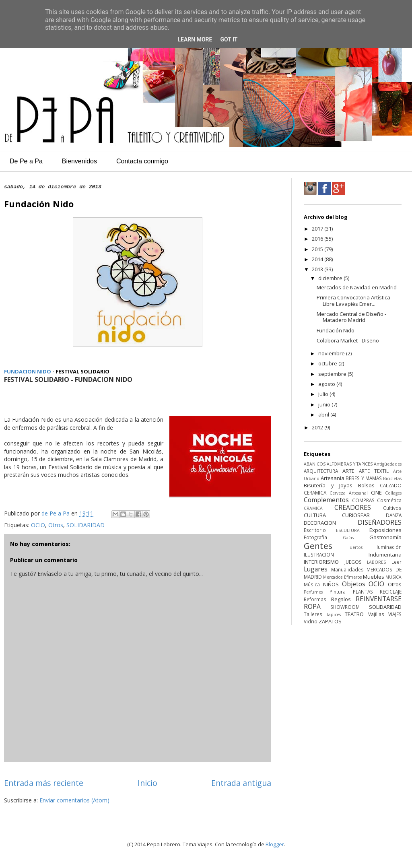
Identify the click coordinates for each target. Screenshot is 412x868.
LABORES (376, 562)
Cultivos (392, 508)
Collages (393, 493)
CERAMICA (315, 493)
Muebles (374, 577)
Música (312, 584)
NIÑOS (331, 584)
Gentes (318, 546)
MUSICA (393, 577)
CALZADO (391, 485)
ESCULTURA (348, 530)
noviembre (332, 353)
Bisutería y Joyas (328, 485)
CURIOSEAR (356, 515)
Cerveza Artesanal (349, 493)
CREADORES (353, 507)
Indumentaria (385, 555)
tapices (334, 614)
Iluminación (388, 547)
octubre (328, 363)
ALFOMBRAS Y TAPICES (350, 464)
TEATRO (354, 614)
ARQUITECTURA (321, 471)
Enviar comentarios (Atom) (74, 800)
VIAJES (395, 614)
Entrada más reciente (44, 783)
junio (325, 404)
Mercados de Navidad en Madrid (357, 287)
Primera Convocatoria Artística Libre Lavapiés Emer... (353, 301)
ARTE (348, 471)
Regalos (341, 599)
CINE (376, 493)
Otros (56, 525)
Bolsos (366, 485)
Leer (397, 562)
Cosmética (389, 500)
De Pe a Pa (26, 161)
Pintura (338, 592)
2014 (318, 259)
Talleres (313, 614)
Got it (229, 39)
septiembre (333, 374)
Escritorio (315, 530)
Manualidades (347, 569)
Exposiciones (385, 530)
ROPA (312, 606)
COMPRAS (363, 500)
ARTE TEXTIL (374, 471)
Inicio (147, 783)
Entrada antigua (241, 783)
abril (324, 414)
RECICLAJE (391, 592)
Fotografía (315, 537)
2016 (318, 239)
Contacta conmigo (142, 161)
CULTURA (315, 515)
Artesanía (333, 478)
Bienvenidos (79, 161)
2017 (318, 229)
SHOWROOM (345, 607)
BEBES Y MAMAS (364, 478)
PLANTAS (363, 592)
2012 (318, 427)
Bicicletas (392, 478)
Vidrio (311, 621)
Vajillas (376, 614)
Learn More (195, 39)
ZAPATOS (330, 621)
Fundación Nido (336, 330)
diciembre (331, 278)
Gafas (348, 538)
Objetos (354, 584)
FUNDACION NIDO (28, 371)
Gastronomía (385, 537)
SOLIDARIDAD (85, 525)
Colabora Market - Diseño (348, 340)
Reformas (315, 599)
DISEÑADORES (380, 522)
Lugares (316, 569)
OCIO (38, 525)
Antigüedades (388, 464)
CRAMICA (313, 508)
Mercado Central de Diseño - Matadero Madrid (351, 317)
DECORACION (320, 523)
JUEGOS (353, 562)
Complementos (326, 500)
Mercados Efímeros (342, 577)
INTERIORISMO (321, 562)
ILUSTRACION (319, 555)
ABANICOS (315, 464)
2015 (318, 249)
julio (324, 394)
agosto (327, 384)
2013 (318, 269)
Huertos (354, 547)
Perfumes (313, 592)
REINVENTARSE (379, 599)
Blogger (275, 844)
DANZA (394, 515)
